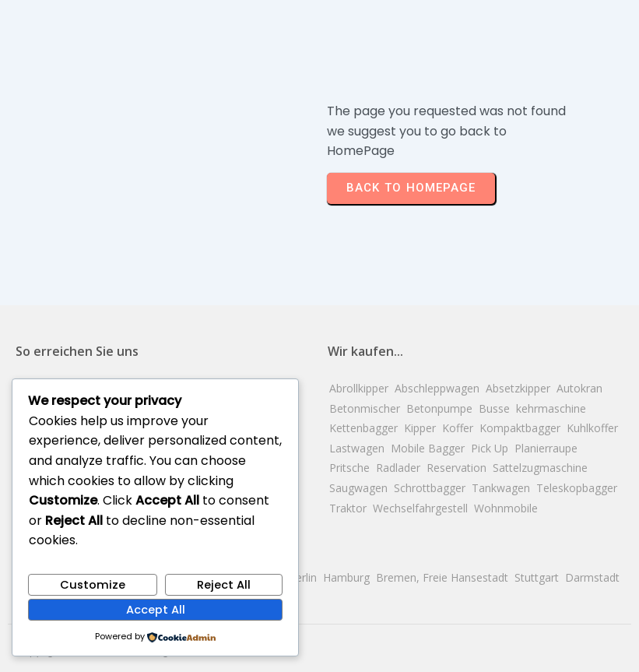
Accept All (156, 610)
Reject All (224, 585)
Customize (93, 585)
